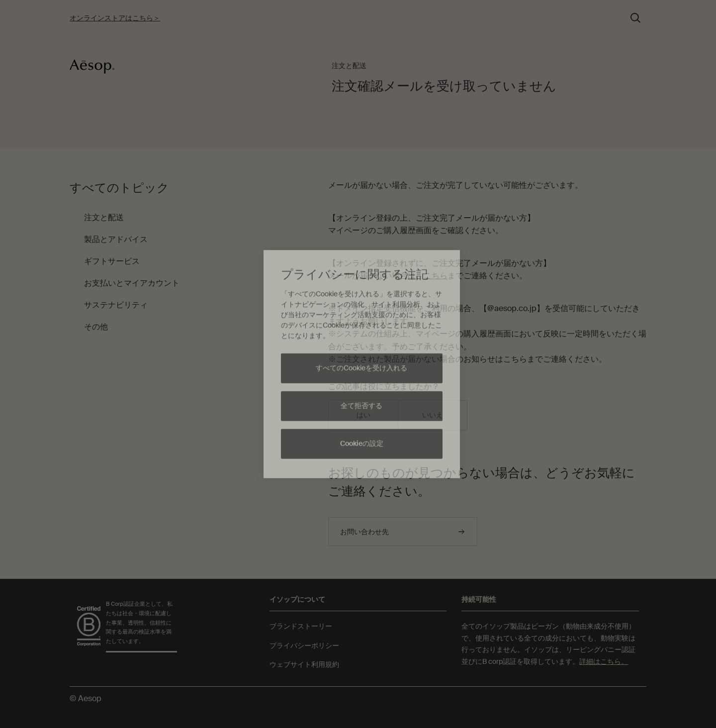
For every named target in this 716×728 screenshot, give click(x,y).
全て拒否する (361, 406)
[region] (362, 364)
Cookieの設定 (362, 444)
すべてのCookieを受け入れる (361, 368)
